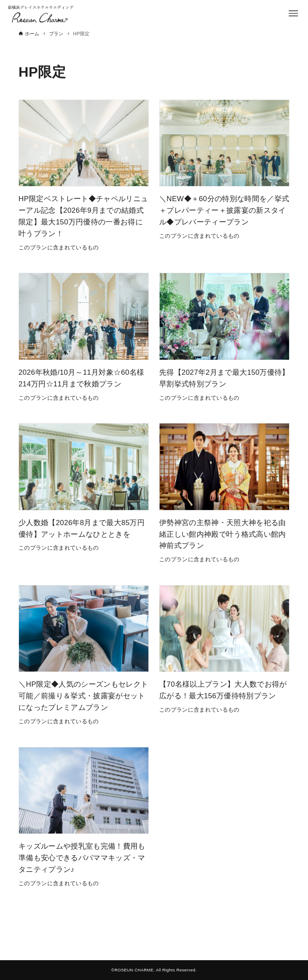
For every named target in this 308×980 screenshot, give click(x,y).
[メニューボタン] (293, 13)
